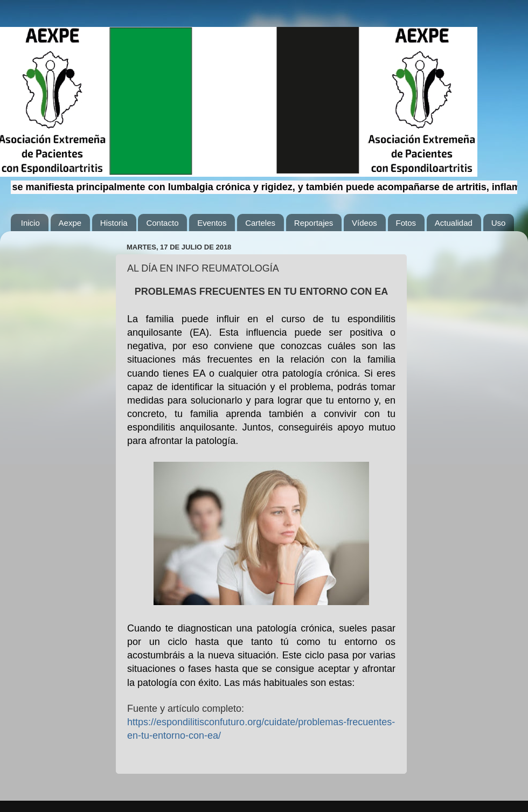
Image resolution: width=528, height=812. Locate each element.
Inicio (30, 223)
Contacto (162, 223)
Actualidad (454, 223)
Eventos (212, 223)
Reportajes (314, 223)
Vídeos (364, 223)
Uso (499, 223)
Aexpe (70, 223)
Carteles (260, 223)
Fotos (406, 223)
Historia (114, 223)
